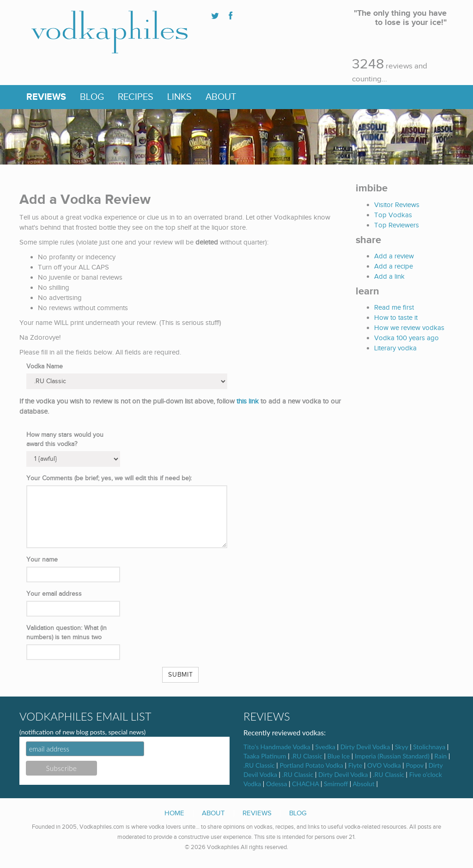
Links (179, 97)
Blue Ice (339, 756)
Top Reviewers (397, 225)
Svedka (325, 747)
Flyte (355, 765)
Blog (92, 97)
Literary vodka (395, 348)
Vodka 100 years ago (406, 338)
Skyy (402, 747)
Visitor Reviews (397, 205)
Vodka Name (45, 367)
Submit (180, 675)
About (221, 97)
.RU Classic (307, 756)
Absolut (363, 784)
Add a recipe (394, 266)
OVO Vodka (384, 765)
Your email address (54, 594)
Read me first (394, 307)
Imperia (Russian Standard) (392, 756)
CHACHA (305, 784)
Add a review (394, 256)
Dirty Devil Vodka (365, 747)
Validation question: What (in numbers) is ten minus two (67, 633)
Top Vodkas (393, 215)
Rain (440, 756)
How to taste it (396, 318)
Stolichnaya (429, 747)
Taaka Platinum (265, 756)
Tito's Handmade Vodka (277, 747)
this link (248, 401)
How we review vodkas (409, 328)
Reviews (46, 97)
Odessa (276, 784)
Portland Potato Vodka (311, 765)
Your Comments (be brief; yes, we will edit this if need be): (109, 478)
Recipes (136, 97)
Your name (42, 560)
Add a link (389, 276)
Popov (414, 765)
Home (174, 813)
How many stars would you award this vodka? (65, 440)
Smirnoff (336, 784)
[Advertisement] (413, 430)
